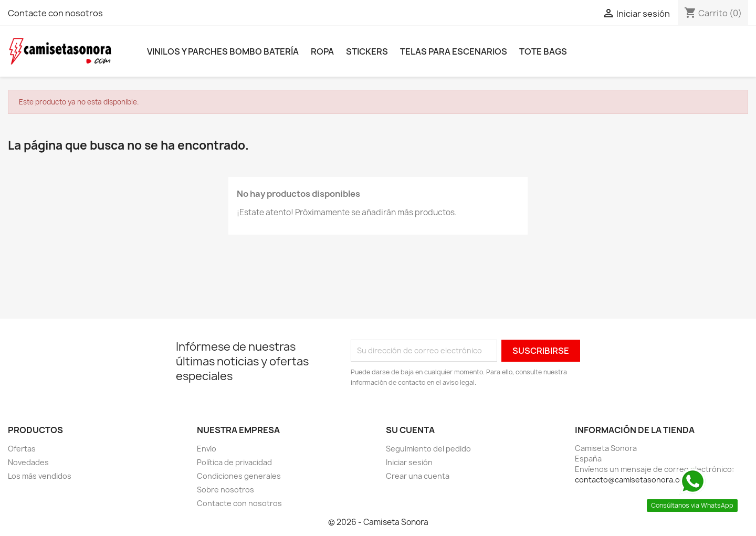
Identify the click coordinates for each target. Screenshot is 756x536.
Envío (207, 449)
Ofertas (22, 449)
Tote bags (543, 51)
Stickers (367, 51)
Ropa (322, 51)
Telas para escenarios (454, 51)
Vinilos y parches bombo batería (223, 51)
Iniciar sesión (409, 462)
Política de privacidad (234, 462)
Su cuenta (410, 430)
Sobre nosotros (225, 490)
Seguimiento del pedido (428, 449)
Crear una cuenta (418, 476)
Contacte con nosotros (55, 13)
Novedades (28, 462)
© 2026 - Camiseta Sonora (378, 522)
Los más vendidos (40, 476)
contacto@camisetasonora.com (633, 480)
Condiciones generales (239, 476)
